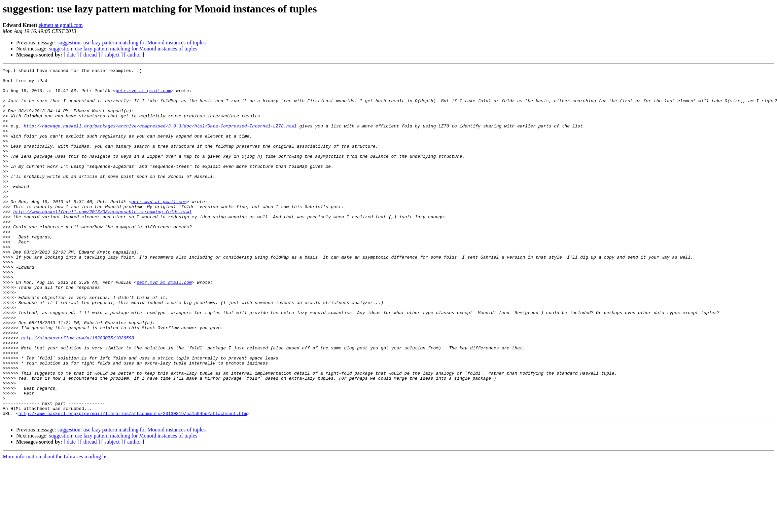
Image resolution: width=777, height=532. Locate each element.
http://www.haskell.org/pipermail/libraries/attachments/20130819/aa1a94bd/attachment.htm (133, 483)
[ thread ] (90, 55)
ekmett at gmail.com (61, 25)
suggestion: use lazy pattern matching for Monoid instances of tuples (132, 43)
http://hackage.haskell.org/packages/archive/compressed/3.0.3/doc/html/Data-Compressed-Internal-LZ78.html (160, 138)
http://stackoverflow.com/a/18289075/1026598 (78, 392)
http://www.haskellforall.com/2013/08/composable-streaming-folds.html (102, 241)
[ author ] (134, 55)
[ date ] (71, 55)
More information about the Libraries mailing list (56, 526)
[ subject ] (112, 55)
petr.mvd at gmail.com (143, 96)
